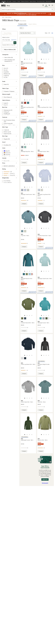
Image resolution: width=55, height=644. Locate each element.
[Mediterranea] (28, 103)
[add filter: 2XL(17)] (4, 68)
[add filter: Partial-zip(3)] (5, 157)
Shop (8, 6)
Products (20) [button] (22, 24)
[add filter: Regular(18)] (5, 165)
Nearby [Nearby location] (14, 40)
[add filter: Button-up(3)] (5, 153)
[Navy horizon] (25, 318)
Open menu (52, 5)
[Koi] (25, 103)
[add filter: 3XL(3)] (4, 70)
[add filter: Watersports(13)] (6, 119)
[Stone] (22, 190)
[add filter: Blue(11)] (5, 183)
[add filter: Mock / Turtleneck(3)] (7, 158)
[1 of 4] (25, 59)
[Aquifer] (25, 147)
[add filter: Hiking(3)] (4, 125)
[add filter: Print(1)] (4, 110)
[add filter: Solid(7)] (4, 109)
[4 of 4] (32, 59)
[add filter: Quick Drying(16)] (6, 139)
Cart (49, 5)
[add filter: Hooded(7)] (5, 176)
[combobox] (27, 9)
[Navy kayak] (25, 358)
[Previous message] (5, 14)
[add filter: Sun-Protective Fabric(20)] (8, 135)
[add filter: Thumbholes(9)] (6, 142)
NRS (3, 17)
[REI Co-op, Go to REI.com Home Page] (3, 5)
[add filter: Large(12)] (4, 76)
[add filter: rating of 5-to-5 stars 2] (8, 215)
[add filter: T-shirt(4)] (4, 151)
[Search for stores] (15, 43)
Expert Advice (33, 24)
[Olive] (25, 274)
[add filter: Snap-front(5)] (6, 155)
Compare (24, 76)
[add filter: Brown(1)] (5, 185)
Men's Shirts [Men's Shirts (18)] (8, 57)
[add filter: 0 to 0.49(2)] (5, 229)
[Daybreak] (25, 190)
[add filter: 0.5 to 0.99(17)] (6, 231)
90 (52, 33)
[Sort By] (27, 33)
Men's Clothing (8, 17)
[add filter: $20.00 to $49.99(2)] (7, 206)
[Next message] (48, 14)
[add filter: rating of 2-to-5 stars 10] (8, 220)
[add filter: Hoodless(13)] (5, 174)
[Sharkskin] (22, 103)
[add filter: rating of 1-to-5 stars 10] (8, 222)
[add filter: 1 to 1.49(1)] (5, 233)
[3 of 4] (29, 59)
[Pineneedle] (45, 318)
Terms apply (45, 483)
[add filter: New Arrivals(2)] (6, 144)
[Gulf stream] (39, 318)
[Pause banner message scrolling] (50, 14)
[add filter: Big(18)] (4, 167)
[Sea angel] (28, 274)
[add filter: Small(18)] (4, 72)
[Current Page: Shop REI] (4, 1)
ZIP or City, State (6, 40)
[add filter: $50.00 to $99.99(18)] (7, 208)
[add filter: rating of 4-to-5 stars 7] (8, 217)
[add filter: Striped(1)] (5, 112)
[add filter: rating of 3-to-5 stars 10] (8, 218)
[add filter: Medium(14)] (5, 74)
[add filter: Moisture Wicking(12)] (7, 141)
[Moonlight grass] (22, 358)
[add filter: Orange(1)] (6, 190)
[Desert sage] (28, 190)
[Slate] (22, 147)
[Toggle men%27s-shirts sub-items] (3, 58)
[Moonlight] (48, 318)
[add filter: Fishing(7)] (5, 121)
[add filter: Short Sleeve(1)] (6, 100)
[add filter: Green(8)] (5, 188)
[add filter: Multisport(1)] (5, 128)
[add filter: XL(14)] (3, 77)
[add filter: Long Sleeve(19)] (6, 102)
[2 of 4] (27, 59)
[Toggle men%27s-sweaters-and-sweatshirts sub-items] (3, 60)
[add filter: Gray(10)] (5, 187)
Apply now (45, 479)
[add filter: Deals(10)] (4, 84)
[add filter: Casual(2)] (4, 127)
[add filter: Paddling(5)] (5, 123)
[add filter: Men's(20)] (4, 199)
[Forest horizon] (22, 318)
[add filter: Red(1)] (5, 192)
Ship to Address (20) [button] (9, 50)
